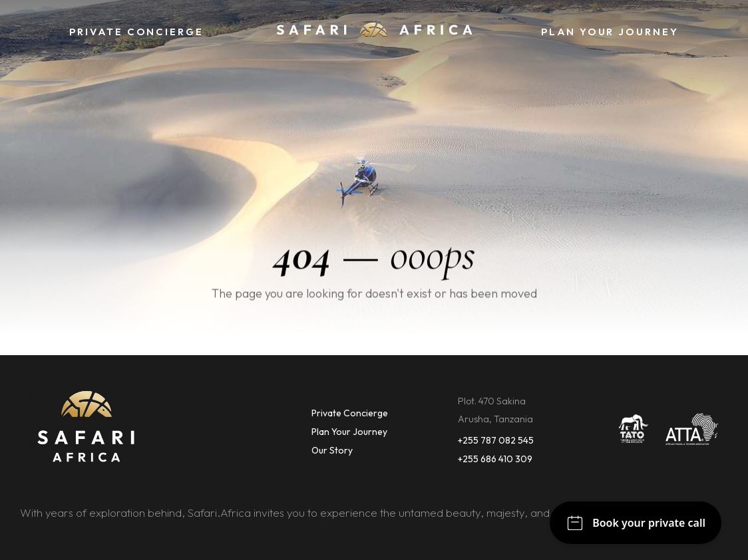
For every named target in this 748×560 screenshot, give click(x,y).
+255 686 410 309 (495, 459)
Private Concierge (350, 413)
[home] (374, 32)
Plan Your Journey (349, 432)
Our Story (332, 450)
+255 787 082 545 (496, 440)
